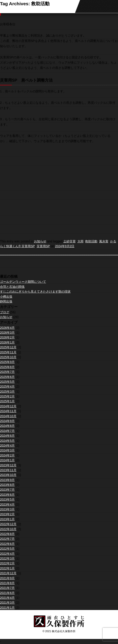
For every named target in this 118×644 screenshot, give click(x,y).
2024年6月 (7, 436)
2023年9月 (7, 480)
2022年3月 (7, 558)
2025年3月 (7, 392)
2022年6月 (7, 544)
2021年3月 (7, 603)
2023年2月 (7, 514)
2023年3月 (7, 509)
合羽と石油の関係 (12, 287)
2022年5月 (7, 549)
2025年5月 (7, 382)
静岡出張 (6, 301)
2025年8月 (7, 367)
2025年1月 (7, 401)
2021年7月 (7, 588)
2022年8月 (7, 534)
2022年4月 (7, 554)
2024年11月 (8, 411)
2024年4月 (7, 445)
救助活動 (91, 241)
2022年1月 (7, 568)
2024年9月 (7, 421)
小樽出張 (6, 297)
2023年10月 (8, 475)
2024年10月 (8, 416)
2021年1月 (7, 608)
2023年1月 (7, 519)
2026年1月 (7, 342)
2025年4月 (7, 386)
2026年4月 (7, 328)
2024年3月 (7, 450)
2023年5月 (7, 499)
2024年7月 (7, 431)
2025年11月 (8, 352)
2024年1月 (7, 460)
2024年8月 (7, 426)
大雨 (80, 241)
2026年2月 (7, 337)
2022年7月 (7, 539)
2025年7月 (7, 372)
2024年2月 (7, 455)
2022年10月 (8, 529)
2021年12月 (8, 573)
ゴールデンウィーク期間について (23, 282)
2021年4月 (7, 598)
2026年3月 (7, 333)
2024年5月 (7, 441)
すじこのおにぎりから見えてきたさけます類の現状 (35, 292)
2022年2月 (7, 563)
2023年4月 (7, 504)
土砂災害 (70, 241)
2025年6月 (7, 377)
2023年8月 (7, 485)
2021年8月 (7, 583)
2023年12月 (8, 465)
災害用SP (43, 246)
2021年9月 (7, 578)
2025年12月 (8, 347)
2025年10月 (8, 357)
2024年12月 (8, 406)
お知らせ (40, 241)
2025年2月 (7, 396)
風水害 (104, 241)
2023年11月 (8, 470)
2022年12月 (8, 524)
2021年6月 (7, 593)
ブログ (5, 312)
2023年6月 (7, 495)
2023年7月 (7, 490)
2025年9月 (7, 362)
